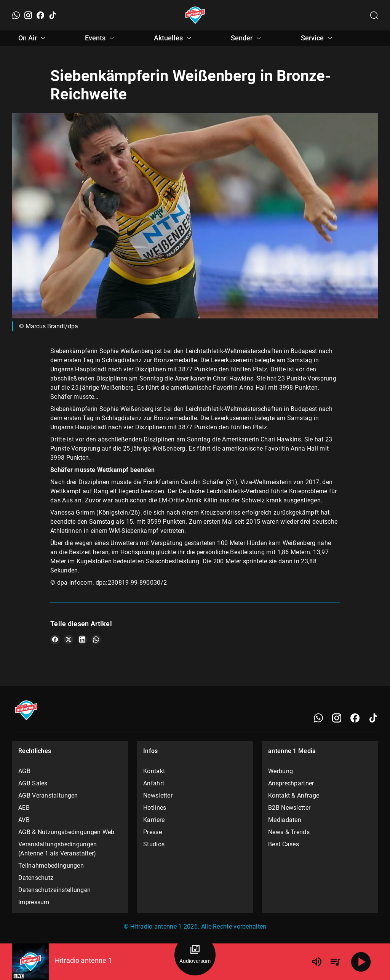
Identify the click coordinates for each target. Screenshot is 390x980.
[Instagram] (28, 15)
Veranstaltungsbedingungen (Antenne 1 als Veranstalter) (58, 849)
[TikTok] (53, 15)
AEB (24, 808)
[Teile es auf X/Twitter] (69, 639)
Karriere (154, 820)
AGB (24, 771)
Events (101, 38)
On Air (33, 38)
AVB (24, 820)
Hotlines (155, 808)
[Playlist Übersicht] (335, 962)
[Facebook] (40, 15)
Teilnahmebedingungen (51, 866)
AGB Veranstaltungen (48, 795)
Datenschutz (36, 878)
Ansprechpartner (291, 783)
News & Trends (289, 832)
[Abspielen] (361, 962)
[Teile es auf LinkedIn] (82, 639)
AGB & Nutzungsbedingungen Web (66, 832)
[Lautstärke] (317, 962)
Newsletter (158, 795)
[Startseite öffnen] (195, 15)
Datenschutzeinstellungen (54, 890)
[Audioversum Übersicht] (195, 955)
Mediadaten (285, 820)
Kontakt (154, 771)
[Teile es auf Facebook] (55, 639)
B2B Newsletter (289, 808)
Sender (247, 38)
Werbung (281, 771)
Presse (153, 832)
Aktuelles (174, 38)
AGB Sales (33, 783)
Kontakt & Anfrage (294, 795)
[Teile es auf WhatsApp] (96, 639)
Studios (154, 844)
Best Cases (284, 844)
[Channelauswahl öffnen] (374, 15)
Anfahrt (154, 783)
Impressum (34, 902)
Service (318, 38)
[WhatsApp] (16, 15)
